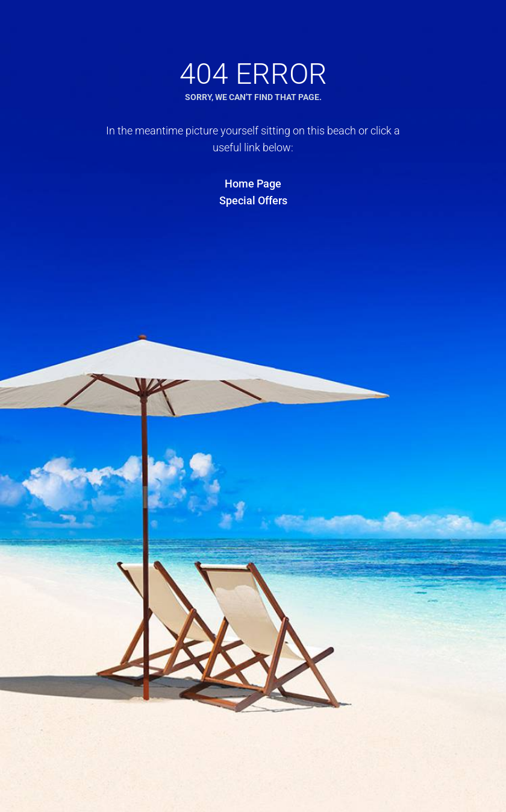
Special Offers (253, 200)
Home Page (253, 184)
